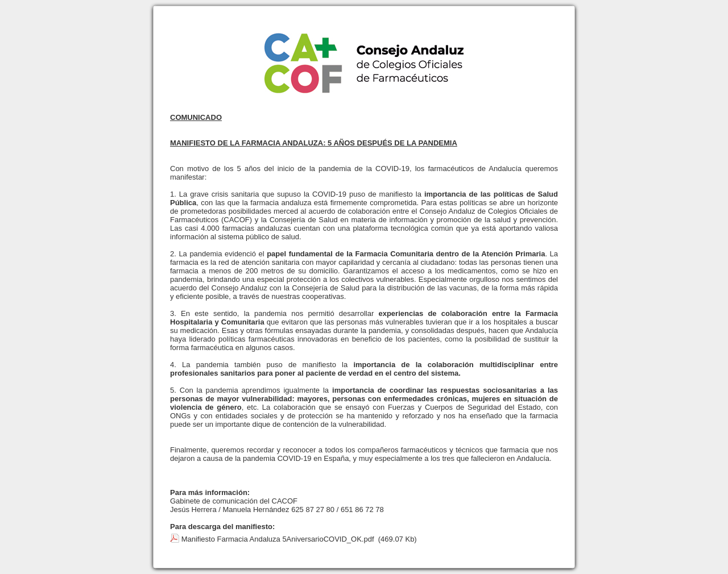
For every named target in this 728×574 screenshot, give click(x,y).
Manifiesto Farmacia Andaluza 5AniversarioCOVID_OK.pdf (278, 539)
